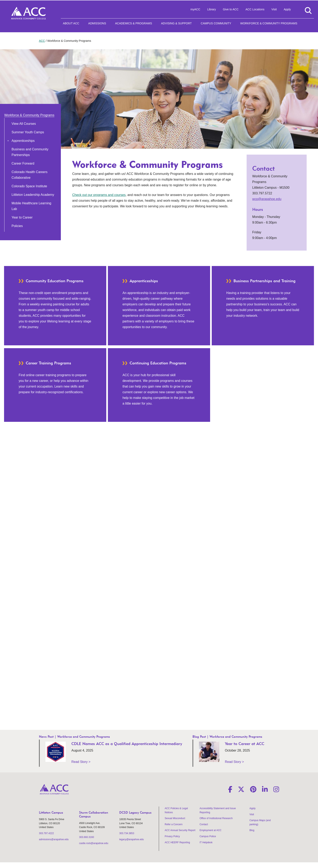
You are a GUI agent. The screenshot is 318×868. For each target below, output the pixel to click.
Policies (17, 226)
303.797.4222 (46, 833)
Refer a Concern (174, 824)
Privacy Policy (172, 836)
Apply (287, 9)
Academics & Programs (133, 23)
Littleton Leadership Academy (33, 195)
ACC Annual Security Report (180, 830)
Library (212, 9)
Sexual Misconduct (175, 818)
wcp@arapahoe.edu (267, 199)
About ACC (71, 23)
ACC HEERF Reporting (177, 842)
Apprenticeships (23, 141)
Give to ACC (231, 9)
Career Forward (23, 163)
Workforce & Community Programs (269, 23)
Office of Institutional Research (216, 818)
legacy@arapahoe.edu (132, 839)
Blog (252, 830)
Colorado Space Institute (29, 186)
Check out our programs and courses (99, 195)
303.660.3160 (86, 837)
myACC (195, 9)
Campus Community (216, 23)
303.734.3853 (127, 833)
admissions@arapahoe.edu (54, 839)
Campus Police (208, 836)
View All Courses (24, 124)
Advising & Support (176, 23)
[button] (8, 141)
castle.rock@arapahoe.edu (94, 843)
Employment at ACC (211, 830)
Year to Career (22, 217)
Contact (204, 824)
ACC (42, 41)
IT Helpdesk (206, 842)
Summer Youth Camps (28, 132)
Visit (274, 9)
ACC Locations (255, 9)
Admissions (97, 23)
